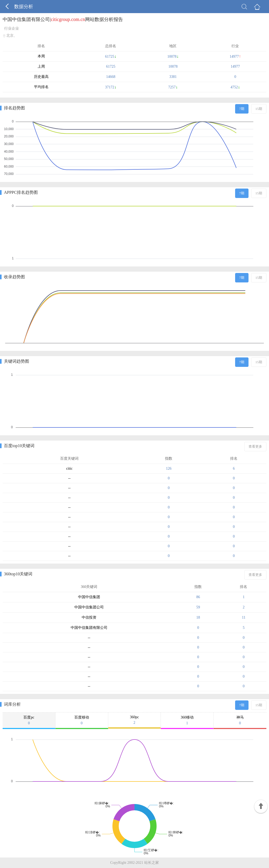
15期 (259, 109)
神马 (240, 720)
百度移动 (82, 720)
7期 (242, 109)
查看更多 (255, 446)
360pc (134, 720)
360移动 (187, 720)
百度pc (29, 720)
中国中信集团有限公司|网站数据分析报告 (63, 19)
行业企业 (12, 28)
